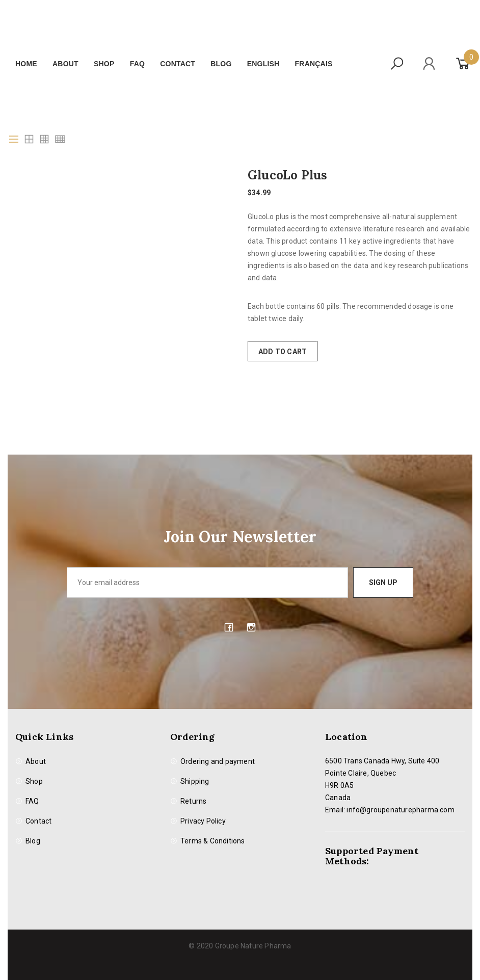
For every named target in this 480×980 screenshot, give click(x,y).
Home (26, 64)
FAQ (137, 64)
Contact (178, 64)
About (65, 64)
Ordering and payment (218, 761)
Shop (104, 64)
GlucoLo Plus (287, 175)
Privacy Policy (203, 821)
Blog (221, 64)
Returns (193, 801)
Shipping (195, 781)
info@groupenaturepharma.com (400, 810)
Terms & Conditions (213, 841)
